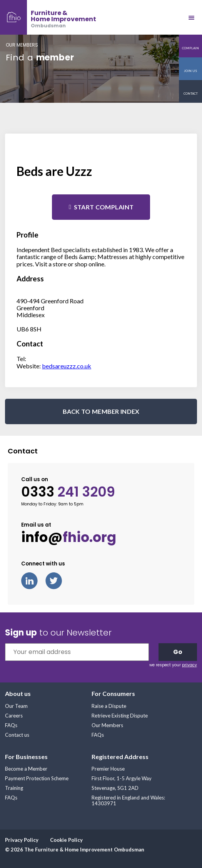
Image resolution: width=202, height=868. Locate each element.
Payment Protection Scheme (37, 778)
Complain (190, 48)
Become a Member (26, 769)
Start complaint (104, 207)
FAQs (11, 725)
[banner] (48, 17)
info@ (69, 537)
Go (178, 652)
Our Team (16, 706)
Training (14, 788)
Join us (190, 71)
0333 (68, 492)
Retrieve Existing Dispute (120, 716)
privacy (189, 665)
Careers (14, 716)
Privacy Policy (22, 840)
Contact (191, 94)
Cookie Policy (66, 840)
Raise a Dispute (109, 706)
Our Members (107, 725)
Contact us (17, 735)
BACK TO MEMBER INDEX (101, 411)
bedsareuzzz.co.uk (67, 366)
